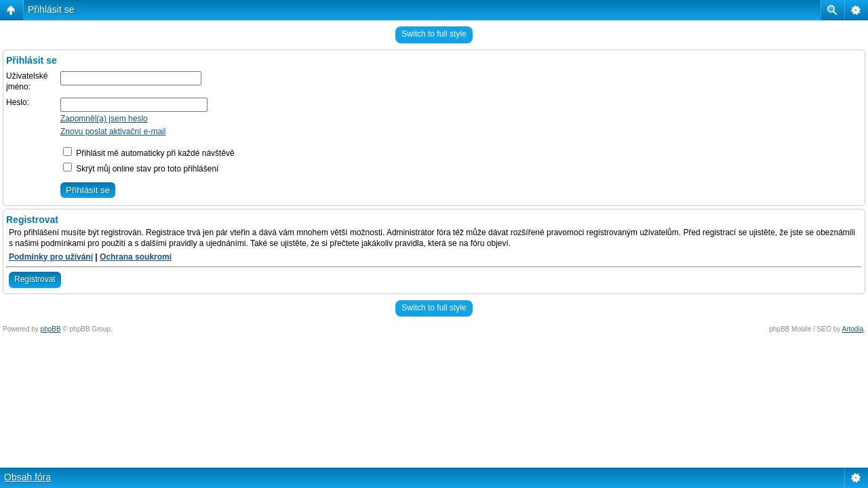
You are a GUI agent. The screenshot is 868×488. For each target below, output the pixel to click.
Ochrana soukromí (136, 257)
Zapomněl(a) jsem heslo (104, 119)
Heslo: (18, 102)
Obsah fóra (27, 477)
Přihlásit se (51, 9)
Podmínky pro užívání (51, 257)
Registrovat (35, 279)
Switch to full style (434, 34)
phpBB (51, 329)
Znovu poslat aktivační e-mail (113, 131)
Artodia (853, 329)
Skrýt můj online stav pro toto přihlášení (141, 169)
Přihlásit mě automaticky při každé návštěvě (149, 153)
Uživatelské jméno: (27, 81)
